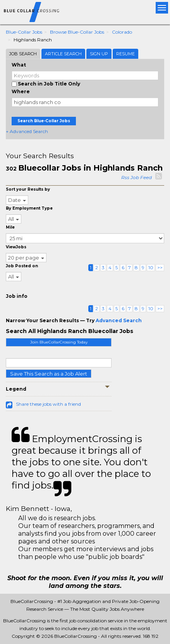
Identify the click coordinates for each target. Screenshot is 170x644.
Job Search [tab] (23, 54)
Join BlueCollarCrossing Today (59, 342)
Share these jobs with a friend (48, 404)
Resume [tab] (125, 54)
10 (151, 267)
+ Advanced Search (27, 131)
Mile (10, 227)
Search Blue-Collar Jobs (44, 121)
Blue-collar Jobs (24, 32)
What (19, 65)
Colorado (122, 32)
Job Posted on (22, 266)
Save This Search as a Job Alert (49, 374)
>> (160, 267)
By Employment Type (29, 208)
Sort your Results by (28, 189)
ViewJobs (16, 247)
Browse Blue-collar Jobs (77, 32)
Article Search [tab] (63, 54)
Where (21, 91)
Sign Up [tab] (99, 54)
